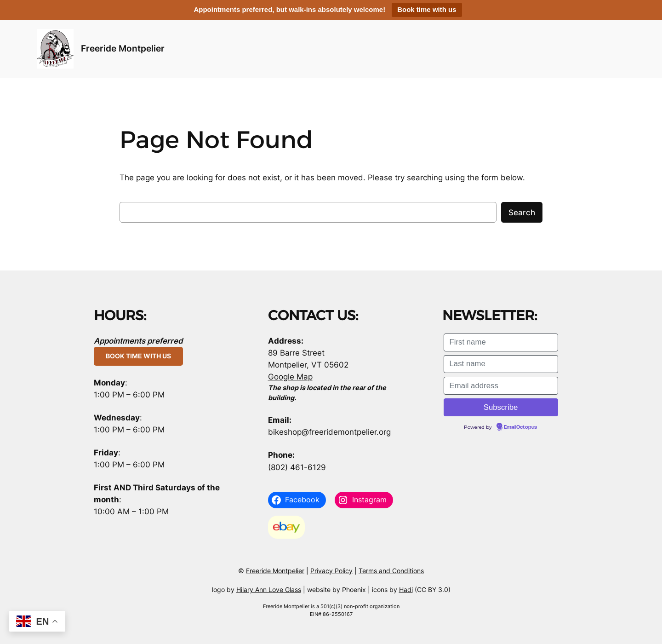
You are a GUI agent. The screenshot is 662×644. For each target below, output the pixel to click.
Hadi (406, 589)
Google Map (290, 377)
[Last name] (501, 364)
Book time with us (427, 9)
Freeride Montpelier (123, 48)
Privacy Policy (331, 571)
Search (522, 213)
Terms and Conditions (391, 571)
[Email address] (501, 386)
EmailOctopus (520, 427)
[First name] (501, 342)
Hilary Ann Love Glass (269, 589)
